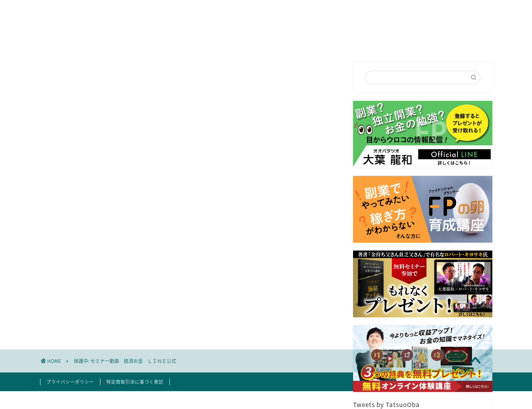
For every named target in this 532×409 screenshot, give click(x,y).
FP (349, 41)
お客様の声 (387, 41)
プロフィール (210, 41)
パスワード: (106, 297)
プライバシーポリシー (70, 382)
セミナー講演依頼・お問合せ (286, 41)
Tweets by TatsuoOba (386, 404)
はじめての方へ (151, 41)
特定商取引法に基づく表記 (135, 382)
